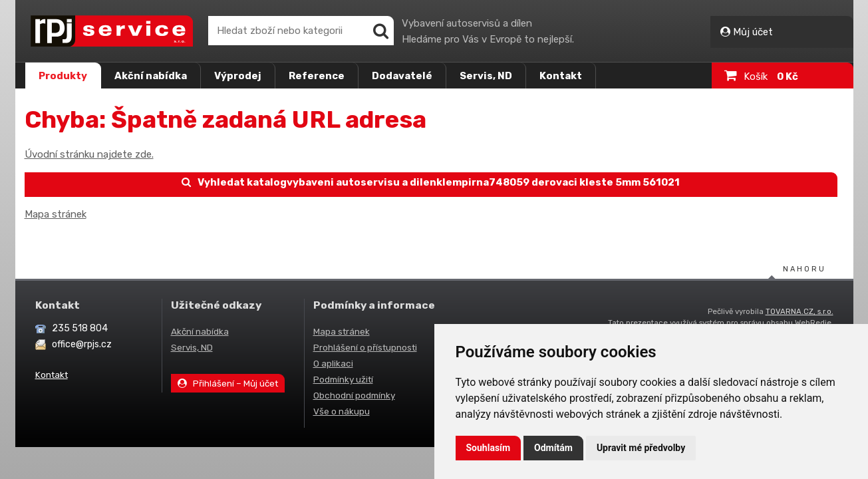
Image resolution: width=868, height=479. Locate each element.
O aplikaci (333, 363)
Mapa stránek (56, 214)
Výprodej (238, 76)
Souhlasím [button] (489, 448)
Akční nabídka (151, 76)
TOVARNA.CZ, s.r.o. (799, 311)
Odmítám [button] (553, 448)
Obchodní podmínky (354, 395)
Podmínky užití (343, 379)
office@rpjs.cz (82, 344)
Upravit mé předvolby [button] (641, 448)
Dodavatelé (402, 76)
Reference (317, 76)
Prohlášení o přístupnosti (365, 347)
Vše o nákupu (342, 411)
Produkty (63, 76)
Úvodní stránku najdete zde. (89, 154)
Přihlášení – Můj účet (228, 383)
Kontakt (561, 76)
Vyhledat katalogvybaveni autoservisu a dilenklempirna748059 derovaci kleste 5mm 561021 (431, 182)
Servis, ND (486, 76)
